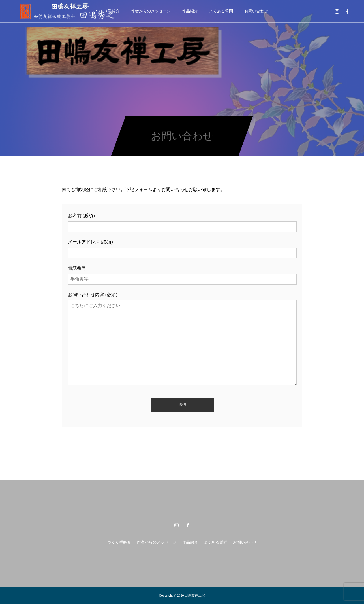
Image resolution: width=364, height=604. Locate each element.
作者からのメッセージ (151, 11)
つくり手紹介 (119, 542)
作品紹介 (190, 11)
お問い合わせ (256, 11)
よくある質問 (221, 11)
